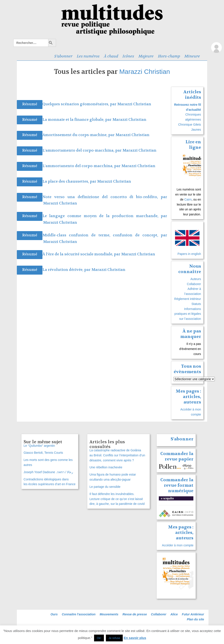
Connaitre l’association (79, 614)
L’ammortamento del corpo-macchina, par (82, 150)
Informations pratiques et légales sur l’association (188, 314)
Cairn (188, 199)
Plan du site (195, 619)
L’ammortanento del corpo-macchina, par (82, 166)
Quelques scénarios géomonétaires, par (80, 104)
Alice (174, 614)
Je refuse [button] (114, 638)
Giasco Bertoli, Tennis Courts (43, 453)
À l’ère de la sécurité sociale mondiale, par (82, 254)
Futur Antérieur (193, 614)
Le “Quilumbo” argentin (39, 446)
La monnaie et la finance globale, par (77, 120)
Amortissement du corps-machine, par (79, 135)
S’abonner (63, 56)
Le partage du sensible (105, 487)
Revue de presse (135, 614)
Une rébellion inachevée (106, 467)
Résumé (30, 104)
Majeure (146, 56)
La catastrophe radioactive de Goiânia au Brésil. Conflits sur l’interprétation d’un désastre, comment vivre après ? (117, 455)
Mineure (192, 56)
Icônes (128, 56)
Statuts (196, 304)
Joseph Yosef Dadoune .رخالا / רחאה (48, 472)
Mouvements (109, 614)
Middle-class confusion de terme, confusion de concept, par (105, 235)
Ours (54, 614)
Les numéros (88, 56)
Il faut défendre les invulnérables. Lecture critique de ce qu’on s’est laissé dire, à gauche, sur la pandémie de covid (117, 499)
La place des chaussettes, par (70, 181)
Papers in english (189, 254)
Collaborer (194, 284)
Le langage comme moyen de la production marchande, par (105, 216)
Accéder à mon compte (178, 545)
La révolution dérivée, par (67, 270)
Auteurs (196, 279)
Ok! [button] (99, 638)
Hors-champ (169, 56)
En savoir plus (135, 638)
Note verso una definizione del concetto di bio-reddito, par (105, 197)
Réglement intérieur (188, 299)
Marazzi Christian (145, 72)
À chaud (111, 56)
